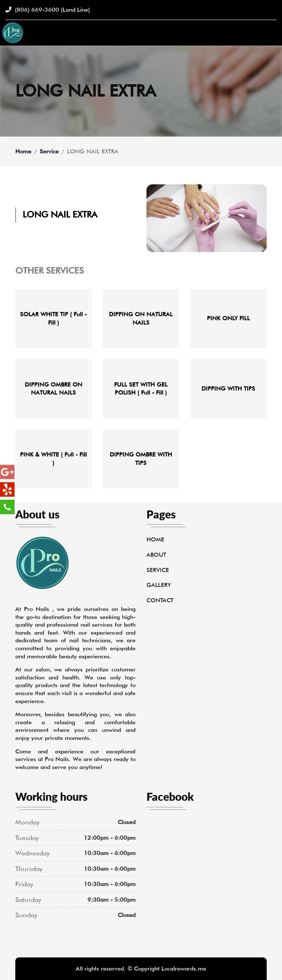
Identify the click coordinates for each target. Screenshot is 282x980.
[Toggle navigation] (272, 33)
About (156, 555)
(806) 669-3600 (48, 10)
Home (23, 151)
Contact (160, 600)
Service (49, 151)
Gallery (159, 585)
